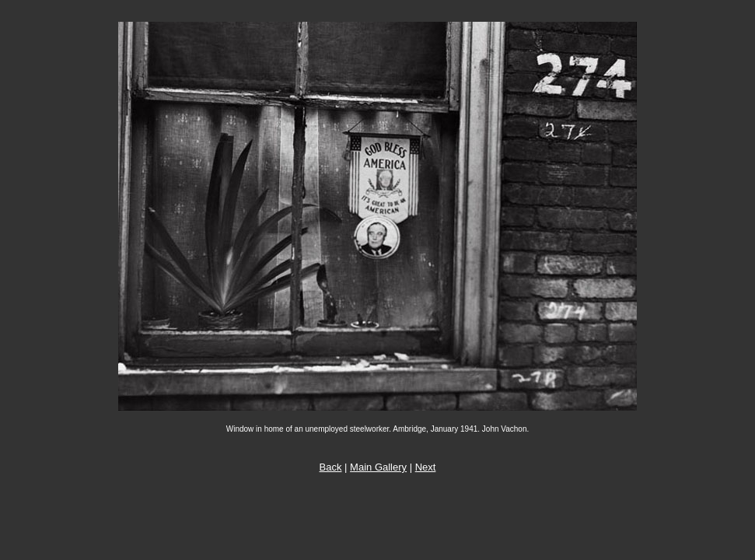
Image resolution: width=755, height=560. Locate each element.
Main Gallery (378, 467)
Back (331, 467)
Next (426, 467)
